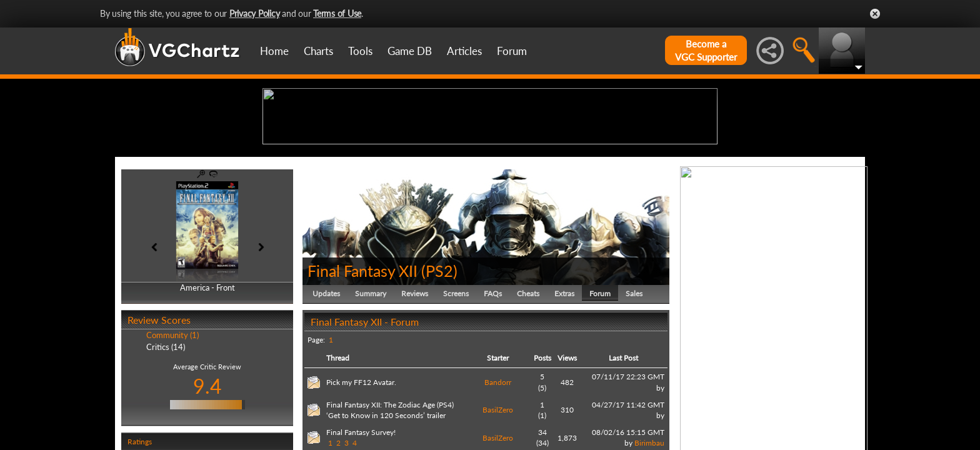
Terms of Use (337, 13)
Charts (318, 51)
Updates (326, 390)
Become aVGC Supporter (706, 50)
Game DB (410, 51)
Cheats (528, 390)
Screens (456, 390)
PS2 (439, 367)
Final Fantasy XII (362, 367)
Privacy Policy (255, 13)
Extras (564, 390)
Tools (360, 51)
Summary (371, 390)
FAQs (493, 390)
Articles (464, 51)
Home (274, 51)
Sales (634, 390)
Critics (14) (166, 444)
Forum (512, 51)
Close (875, 14)
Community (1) (172, 432)
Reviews (415, 390)
